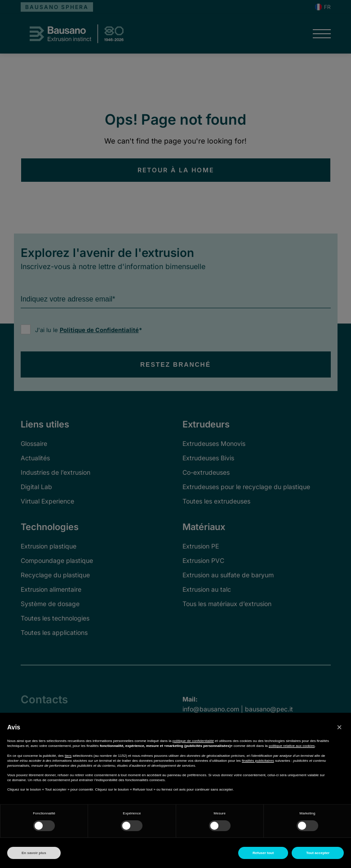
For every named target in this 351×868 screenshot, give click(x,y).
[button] (339, 727)
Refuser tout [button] (263, 853)
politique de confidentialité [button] (193, 741)
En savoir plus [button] (34, 853)
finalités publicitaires (258, 761)
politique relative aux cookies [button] (292, 746)
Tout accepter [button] (318, 853)
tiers (68, 756)
